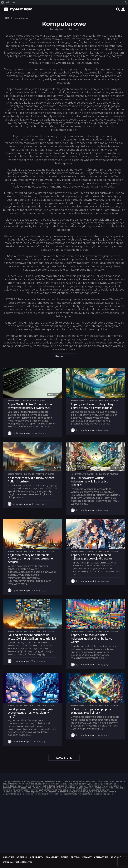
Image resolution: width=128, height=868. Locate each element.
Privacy (75, 857)
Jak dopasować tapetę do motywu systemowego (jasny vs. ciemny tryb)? (30, 713)
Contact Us (101, 857)
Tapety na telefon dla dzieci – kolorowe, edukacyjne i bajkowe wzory (92, 639)
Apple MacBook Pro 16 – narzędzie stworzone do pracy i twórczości (30, 406)
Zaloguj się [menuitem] (11, 2)
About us (8, 857)
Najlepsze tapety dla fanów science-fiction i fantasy (32, 480)
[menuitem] (3, 2)
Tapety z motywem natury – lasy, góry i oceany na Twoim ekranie (93, 406)
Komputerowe (38, 400)
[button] (118, 9)
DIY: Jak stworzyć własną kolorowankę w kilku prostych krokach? (90, 482)
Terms (65, 857)
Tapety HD (92, 400)
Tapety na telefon (108, 400)
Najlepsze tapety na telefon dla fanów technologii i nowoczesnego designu (30, 559)
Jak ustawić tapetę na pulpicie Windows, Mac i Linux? (91, 711)
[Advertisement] (64, 823)
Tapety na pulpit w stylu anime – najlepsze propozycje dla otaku (92, 557)
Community (36, 857)
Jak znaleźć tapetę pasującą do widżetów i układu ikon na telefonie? (32, 637)
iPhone (25, 400)
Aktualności (14, 400)
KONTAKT (116, 857)
